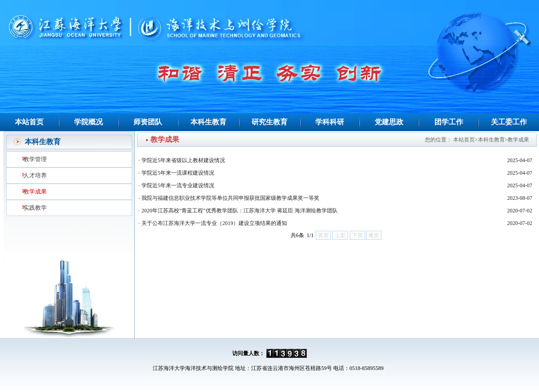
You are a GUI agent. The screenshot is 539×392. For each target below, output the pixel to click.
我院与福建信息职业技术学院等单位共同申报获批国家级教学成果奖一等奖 (230, 198)
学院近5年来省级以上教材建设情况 (183, 160)
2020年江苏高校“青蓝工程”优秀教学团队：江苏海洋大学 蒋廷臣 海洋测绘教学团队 (240, 211)
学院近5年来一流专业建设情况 (178, 185)
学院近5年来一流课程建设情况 (178, 173)
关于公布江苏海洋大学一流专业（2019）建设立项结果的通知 (214, 223)
